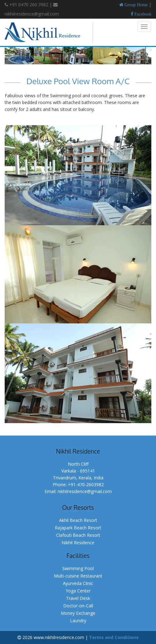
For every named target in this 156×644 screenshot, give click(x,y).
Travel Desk (78, 598)
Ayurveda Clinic (78, 583)
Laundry (78, 621)
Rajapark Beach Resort (78, 528)
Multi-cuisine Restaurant (78, 576)
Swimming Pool (78, 568)
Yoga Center (78, 591)
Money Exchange (78, 613)
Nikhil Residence (78, 543)
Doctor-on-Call (78, 606)
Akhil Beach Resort (78, 520)
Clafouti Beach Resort (78, 535)
